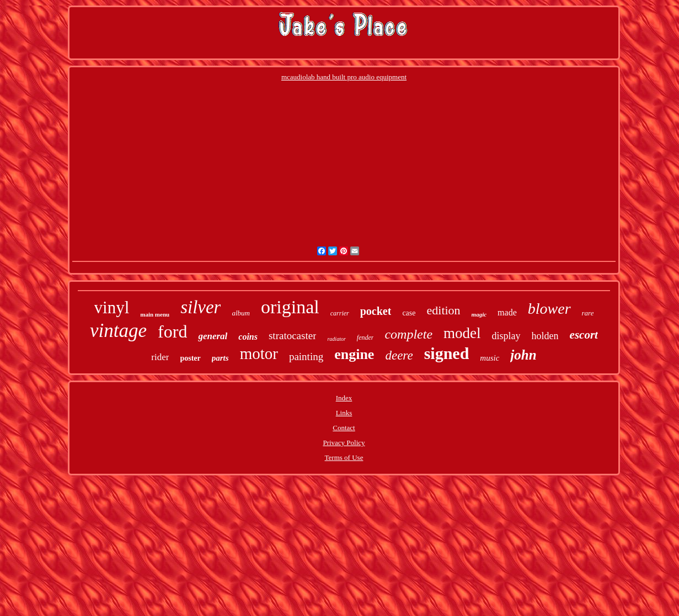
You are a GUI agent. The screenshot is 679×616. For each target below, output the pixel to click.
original (290, 307)
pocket (376, 311)
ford (172, 331)
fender (365, 338)
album (241, 313)
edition (444, 310)
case (409, 313)
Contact (344, 428)
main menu (155, 314)
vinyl (112, 307)
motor (259, 353)
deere (399, 355)
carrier (340, 313)
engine (354, 354)
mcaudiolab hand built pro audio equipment (344, 77)
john (523, 355)
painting (306, 357)
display (506, 336)
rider (160, 357)
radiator (336, 339)
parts (220, 358)
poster (190, 358)
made (507, 312)
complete (408, 334)
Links (344, 413)
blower (549, 309)
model (462, 333)
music (490, 358)
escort (584, 335)
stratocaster (293, 336)
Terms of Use (344, 457)
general (213, 336)
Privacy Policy (344, 443)
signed (447, 353)
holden (545, 336)
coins (248, 337)
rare (588, 313)
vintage (118, 331)
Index (344, 398)
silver (201, 307)
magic (479, 314)
